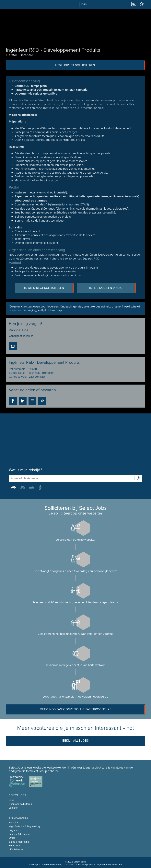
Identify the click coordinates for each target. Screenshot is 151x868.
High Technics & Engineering (24, 827)
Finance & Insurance (20, 834)
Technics (14, 823)
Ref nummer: (17, 369)
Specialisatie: (17, 373)
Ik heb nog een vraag (113, 288)
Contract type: (18, 377)
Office (12, 838)
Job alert (14, 808)
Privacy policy (85, 864)
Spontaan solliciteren (20, 804)
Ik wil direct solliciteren (100, 65)
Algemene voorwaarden (109, 864)
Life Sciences (16, 850)
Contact (70, 864)
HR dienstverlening (52, 864)
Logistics (14, 830)
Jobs (11, 800)
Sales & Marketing (19, 842)
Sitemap (33, 864)
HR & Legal (15, 846)
